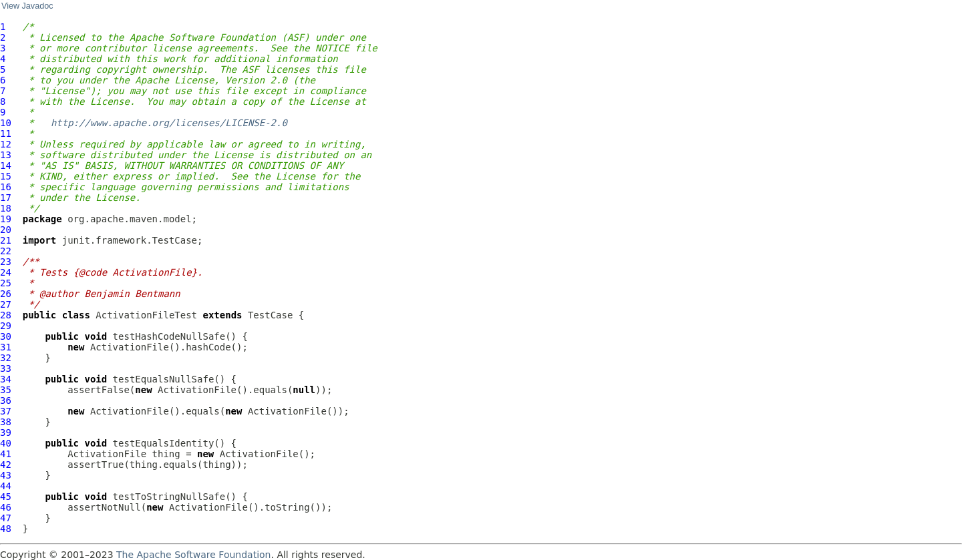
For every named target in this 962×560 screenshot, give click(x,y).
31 (6, 347)
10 (6, 123)
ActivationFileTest (146, 315)
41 (6, 454)
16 (6, 187)
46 (6, 507)
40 (6, 443)
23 (6, 262)
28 (6, 315)
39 (6, 433)
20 (6, 230)
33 (6, 368)
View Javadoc (27, 6)
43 (6, 475)
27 (6, 304)
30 (6, 336)
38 (6, 422)
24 (6, 272)
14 (6, 166)
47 (6, 518)
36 (6, 400)
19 (6, 219)
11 (6, 133)
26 (6, 294)
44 (6, 486)
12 (6, 144)
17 (6, 198)
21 (6, 240)
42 (6, 465)
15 (6, 176)
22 (6, 251)
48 (6, 529)
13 (6, 155)
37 (6, 411)
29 (6, 326)
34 (6, 379)
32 (6, 358)
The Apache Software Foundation (193, 555)
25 (6, 283)
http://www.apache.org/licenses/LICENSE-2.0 (169, 123)
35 (6, 390)
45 (6, 497)
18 (6, 208)
